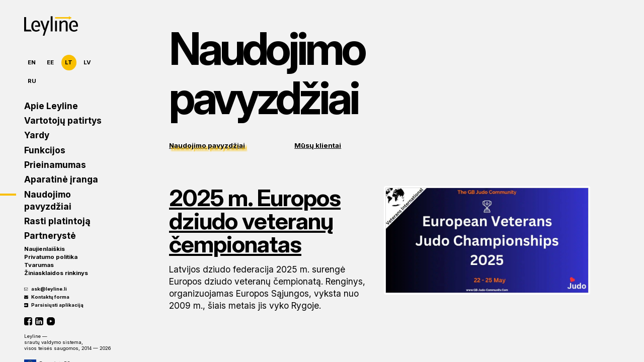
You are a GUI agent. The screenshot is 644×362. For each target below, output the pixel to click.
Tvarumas (39, 265)
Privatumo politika (51, 257)
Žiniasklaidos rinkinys (56, 273)
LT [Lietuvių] (69, 62)
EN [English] (32, 62)
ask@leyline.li (46, 289)
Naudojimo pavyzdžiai (48, 200)
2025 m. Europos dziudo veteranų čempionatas (255, 221)
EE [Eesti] (50, 62)
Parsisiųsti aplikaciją (54, 305)
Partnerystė (50, 236)
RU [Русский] (32, 81)
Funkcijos (45, 150)
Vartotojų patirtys (63, 120)
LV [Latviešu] (87, 62)
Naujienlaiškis (45, 249)
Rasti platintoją (57, 221)
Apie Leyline (51, 106)
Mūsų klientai (318, 145)
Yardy (37, 135)
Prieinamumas (55, 165)
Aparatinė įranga (61, 179)
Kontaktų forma (47, 297)
